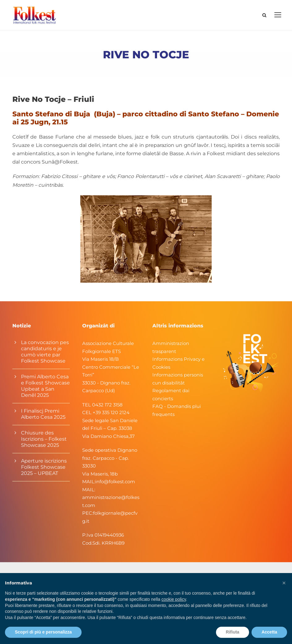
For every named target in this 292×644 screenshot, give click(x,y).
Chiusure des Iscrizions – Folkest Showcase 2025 (44, 441)
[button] (284, 583)
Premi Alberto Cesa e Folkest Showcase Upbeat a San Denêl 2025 (45, 388)
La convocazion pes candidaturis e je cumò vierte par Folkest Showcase (45, 354)
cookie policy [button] (174, 599)
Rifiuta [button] (233, 632)
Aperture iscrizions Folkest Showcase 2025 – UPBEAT (44, 469)
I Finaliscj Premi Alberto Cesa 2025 (43, 416)
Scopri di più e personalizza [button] (43, 632)
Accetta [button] (269, 632)
